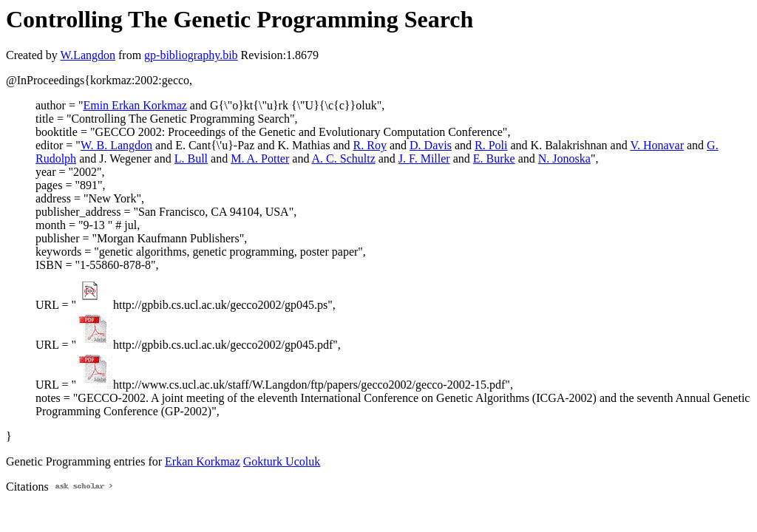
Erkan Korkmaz (203, 461)
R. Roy (370, 145)
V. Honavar (657, 145)
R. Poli (491, 145)
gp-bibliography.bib (191, 55)
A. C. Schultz (344, 158)
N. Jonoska (564, 158)
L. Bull (191, 158)
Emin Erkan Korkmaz (135, 105)
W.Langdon (88, 55)
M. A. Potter (260, 158)
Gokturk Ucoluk (282, 461)
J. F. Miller (424, 158)
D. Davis (431, 145)
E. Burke (494, 158)
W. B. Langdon (116, 145)
